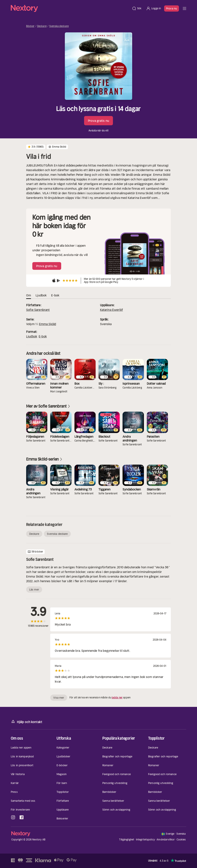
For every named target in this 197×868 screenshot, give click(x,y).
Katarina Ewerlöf (112, 310)
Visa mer (59, 698)
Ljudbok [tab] (41, 295)
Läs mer (34, 590)
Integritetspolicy (145, 840)
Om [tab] (29, 295)
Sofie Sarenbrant (38, 310)
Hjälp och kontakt (27, 722)
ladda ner (117, 698)
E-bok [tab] (55, 295)
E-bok (43, 336)
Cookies (181, 840)
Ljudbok (32, 336)
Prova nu (172, 8)
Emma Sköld (48, 324)
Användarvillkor (166, 840)
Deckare (42, 26)
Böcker (30, 26)
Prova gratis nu (98, 121)
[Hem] (70, 8)
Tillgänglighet (127, 840)
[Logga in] (153, 8)
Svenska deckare (59, 26)
